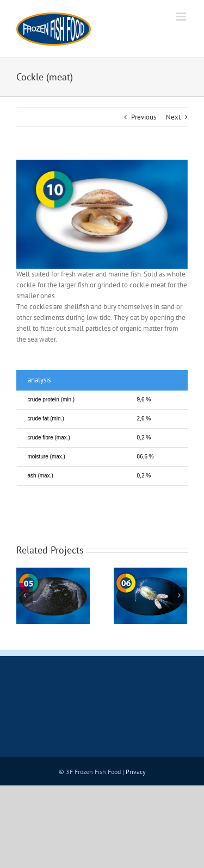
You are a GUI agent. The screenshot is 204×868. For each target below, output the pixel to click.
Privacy (136, 772)
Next (173, 117)
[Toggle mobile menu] (182, 17)
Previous (144, 117)
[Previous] (24, 595)
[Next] (179, 595)
